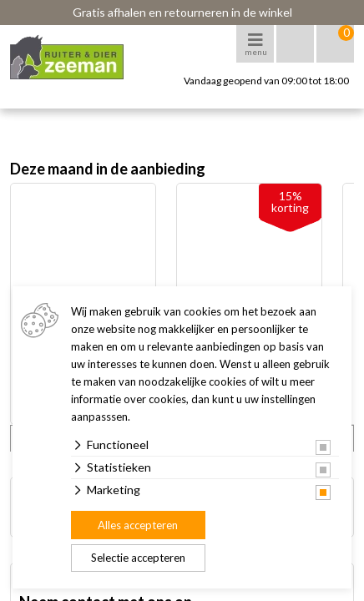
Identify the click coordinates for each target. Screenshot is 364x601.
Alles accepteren (138, 525)
